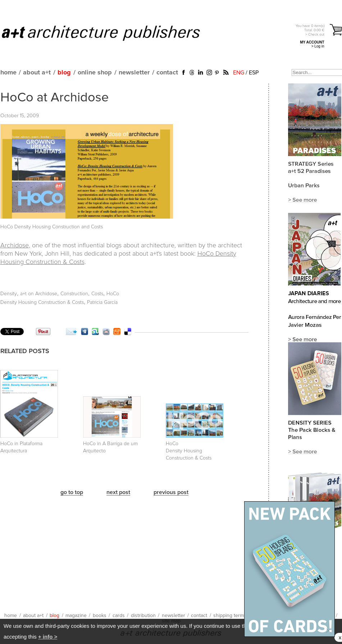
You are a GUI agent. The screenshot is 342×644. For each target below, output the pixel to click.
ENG (239, 73)
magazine (76, 616)
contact (167, 73)
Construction (74, 294)
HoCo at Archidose (54, 98)
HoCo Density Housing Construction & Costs (189, 451)
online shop (95, 73)
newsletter (134, 73)
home (8, 73)
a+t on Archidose (39, 294)
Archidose (15, 246)
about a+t (37, 73)
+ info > (48, 637)
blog (64, 73)
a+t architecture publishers (110, 33)
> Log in (318, 46)
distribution (143, 616)
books (100, 616)
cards (119, 616)
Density (9, 294)
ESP (254, 73)
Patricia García (102, 302)
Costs (97, 294)
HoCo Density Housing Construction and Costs (52, 227)
